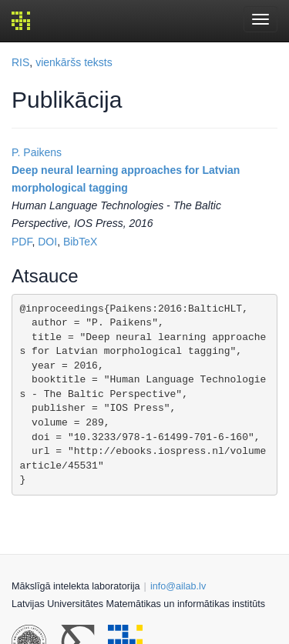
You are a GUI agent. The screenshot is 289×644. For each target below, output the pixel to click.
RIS (20, 62)
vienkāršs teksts (74, 62)
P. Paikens (37, 152)
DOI (47, 242)
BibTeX (80, 242)
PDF (22, 242)
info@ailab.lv (178, 586)
